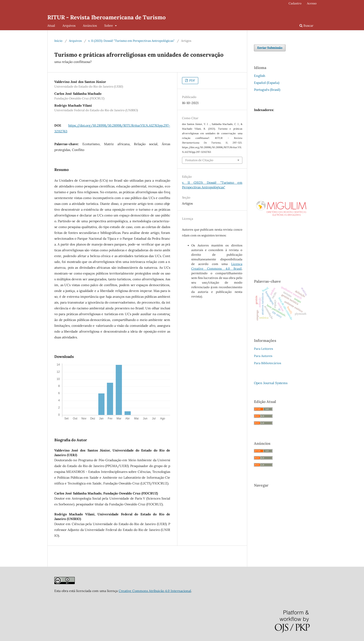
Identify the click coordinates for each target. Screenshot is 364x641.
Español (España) (267, 83)
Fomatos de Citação (199, 160)
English (260, 76)
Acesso (312, 3)
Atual (51, 26)
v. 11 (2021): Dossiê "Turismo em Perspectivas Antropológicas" (131, 41)
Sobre (109, 26)
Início (58, 41)
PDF (192, 80)
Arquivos (69, 26)
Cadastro (295, 3)
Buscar (306, 26)
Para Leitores (263, 349)
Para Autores (263, 356)
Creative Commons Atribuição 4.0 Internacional (155, 591)
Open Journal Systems (271, 383)
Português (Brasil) (267, 90)
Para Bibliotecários (268, 363)
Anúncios (90, 26)
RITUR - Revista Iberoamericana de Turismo (107, 17)
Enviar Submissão (270, 48)
